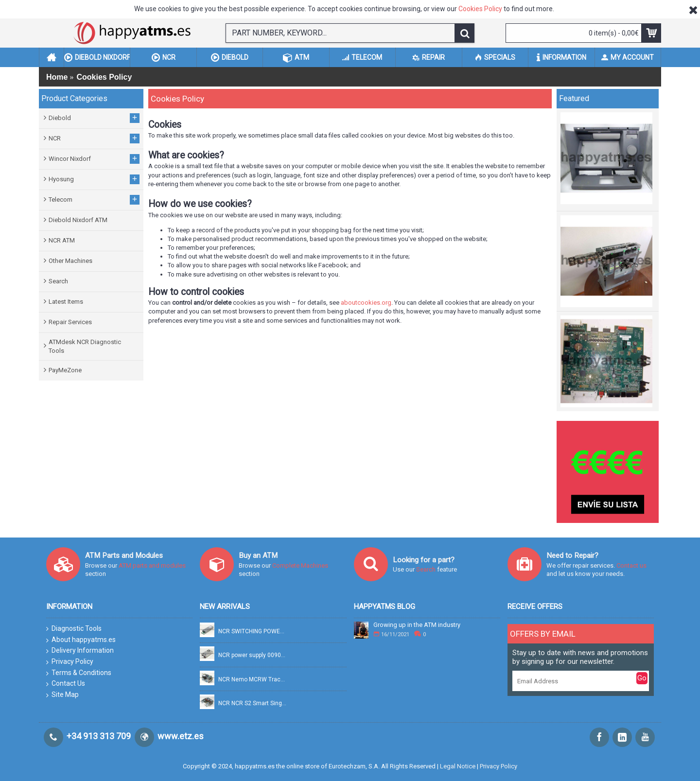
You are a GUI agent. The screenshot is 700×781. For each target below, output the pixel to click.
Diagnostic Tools (74, 629)
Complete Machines (300, 565)
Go (642, 678)
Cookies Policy (480, 9)
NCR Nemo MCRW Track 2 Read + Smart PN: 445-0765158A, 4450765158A (253, 680)
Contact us (631, 565)
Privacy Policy (70, 662)
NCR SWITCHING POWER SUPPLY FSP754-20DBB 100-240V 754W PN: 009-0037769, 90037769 (253, 632)
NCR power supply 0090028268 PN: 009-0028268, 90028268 (253, 655)
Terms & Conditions (79, 673)
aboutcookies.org (366, 303)
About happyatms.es (81, 640)
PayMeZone (65, 370)
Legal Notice (458, 766)
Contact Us (66, 684)
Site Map (62, 695)
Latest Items (66, 302)
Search (58, 281)
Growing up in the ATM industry (417, 625)
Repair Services (70, 322)
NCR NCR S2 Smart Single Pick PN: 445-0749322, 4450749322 (253, 703)
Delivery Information (80, 651)
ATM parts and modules (152, 565)
